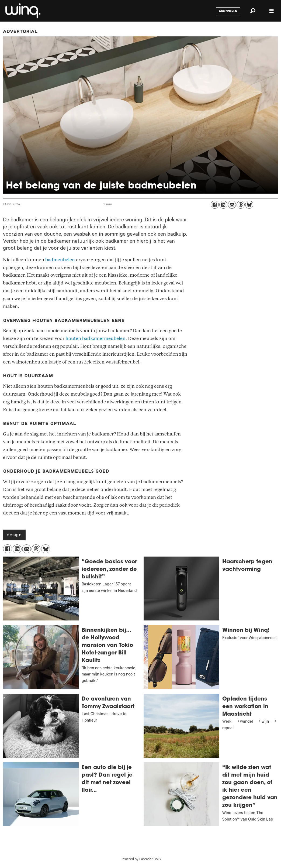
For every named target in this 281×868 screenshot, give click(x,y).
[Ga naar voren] (22, 11)
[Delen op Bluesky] (249, 205)
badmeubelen (60, 260)
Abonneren (228, 11)
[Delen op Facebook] (215, 205)
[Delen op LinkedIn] (223, 205)
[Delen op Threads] (241, 205)
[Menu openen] (272, 11)
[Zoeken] (253, 11)
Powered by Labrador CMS (140, 860)
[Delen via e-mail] (232, 205)
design (14, 536)
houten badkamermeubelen (96, 339)
